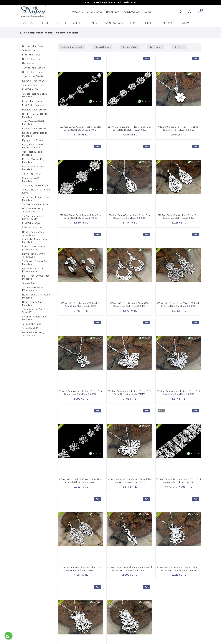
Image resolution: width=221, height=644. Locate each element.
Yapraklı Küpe (29, 283)
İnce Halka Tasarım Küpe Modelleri (35, 241)
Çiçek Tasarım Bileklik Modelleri (33, 123)
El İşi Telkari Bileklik (32, 89)
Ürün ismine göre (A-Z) (72, 47)
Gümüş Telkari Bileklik (33, 68)
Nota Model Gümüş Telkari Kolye (33, 210)
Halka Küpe (28, 63)
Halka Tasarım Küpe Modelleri (33, 304)
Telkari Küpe (28, 50)
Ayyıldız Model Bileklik (34, 85)
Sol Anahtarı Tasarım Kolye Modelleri (33, 218)
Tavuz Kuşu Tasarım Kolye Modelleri (36, 199)
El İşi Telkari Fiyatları (32, 101)
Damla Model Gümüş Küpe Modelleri (33, 270)
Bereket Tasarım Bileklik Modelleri (35, 116)
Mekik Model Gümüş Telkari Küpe (33, 334)
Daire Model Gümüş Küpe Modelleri (36, 277)
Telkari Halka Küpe (32, 324)
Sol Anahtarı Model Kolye (35, 204)
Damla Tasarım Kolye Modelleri (33, 168)
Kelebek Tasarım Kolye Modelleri (34, 161)
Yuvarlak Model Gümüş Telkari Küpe (34, 311)
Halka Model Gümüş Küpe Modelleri (36, 296)
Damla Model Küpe (32, 72)
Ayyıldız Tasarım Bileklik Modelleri (34, 95)
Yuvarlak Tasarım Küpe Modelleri (34, 318)
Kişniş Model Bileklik (33, 140)
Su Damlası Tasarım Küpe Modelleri (35, 263)
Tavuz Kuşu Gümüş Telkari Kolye (36, 191)
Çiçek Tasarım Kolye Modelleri (33, 180)
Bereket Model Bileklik (34, 110)
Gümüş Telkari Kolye (33, 46)
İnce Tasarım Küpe (32, 228)
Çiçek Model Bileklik (33, 76)
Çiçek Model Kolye (32, 174)
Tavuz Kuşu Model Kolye (35, 185)
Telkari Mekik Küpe (32, 328)
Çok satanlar (155, 47)
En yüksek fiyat (129, 47)
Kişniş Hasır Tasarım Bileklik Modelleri (32, 146)
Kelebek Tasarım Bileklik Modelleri (35, 134)
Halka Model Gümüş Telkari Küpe (33, 234)
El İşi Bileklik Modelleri (34, 105)
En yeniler (179, 47)
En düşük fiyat (102, 47)
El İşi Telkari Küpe (31, 223)
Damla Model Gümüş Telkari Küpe (33, 255)
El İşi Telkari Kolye (31, 55)
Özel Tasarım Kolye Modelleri (32, 153)
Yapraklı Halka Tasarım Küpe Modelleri (34, 289)
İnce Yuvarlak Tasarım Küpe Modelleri (33, 248)
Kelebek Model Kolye (33, 81)
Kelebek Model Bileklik (34, 129)
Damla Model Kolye (32, 59)
